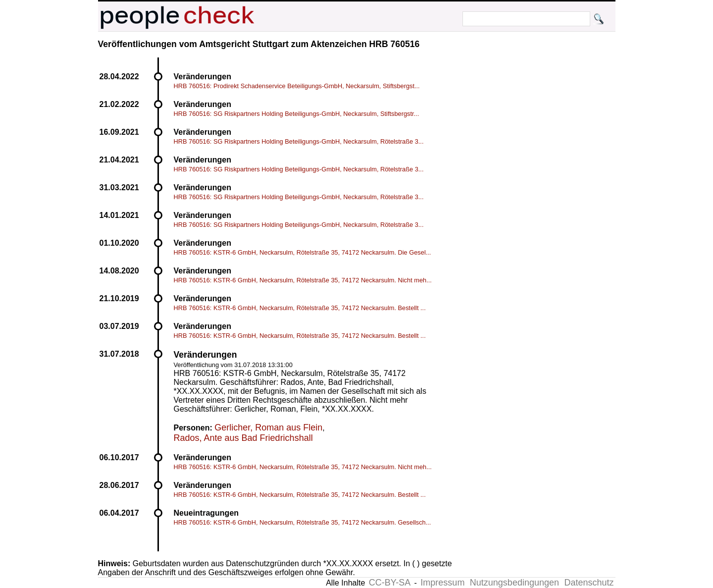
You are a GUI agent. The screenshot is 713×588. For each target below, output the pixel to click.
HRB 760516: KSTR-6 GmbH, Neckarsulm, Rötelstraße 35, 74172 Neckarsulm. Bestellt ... (300, 308)
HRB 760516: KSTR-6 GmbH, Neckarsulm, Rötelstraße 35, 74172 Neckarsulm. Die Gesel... (303, 252)
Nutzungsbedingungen (514, 583)
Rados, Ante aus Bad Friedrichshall (243, 438)
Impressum (442, 583)
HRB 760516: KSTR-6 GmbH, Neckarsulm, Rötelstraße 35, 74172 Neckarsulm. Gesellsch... (303, 522)
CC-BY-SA (390, 583)
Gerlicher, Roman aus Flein (268, 428)
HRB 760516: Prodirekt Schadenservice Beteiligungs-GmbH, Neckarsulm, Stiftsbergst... (297, 86)
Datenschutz (589, 583)
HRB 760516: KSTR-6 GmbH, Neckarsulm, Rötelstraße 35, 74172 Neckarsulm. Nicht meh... (303, 280)
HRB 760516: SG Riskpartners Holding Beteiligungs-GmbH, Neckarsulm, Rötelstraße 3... (299, 141)
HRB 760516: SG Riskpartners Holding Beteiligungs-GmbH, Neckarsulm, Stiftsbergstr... (297, 114)
